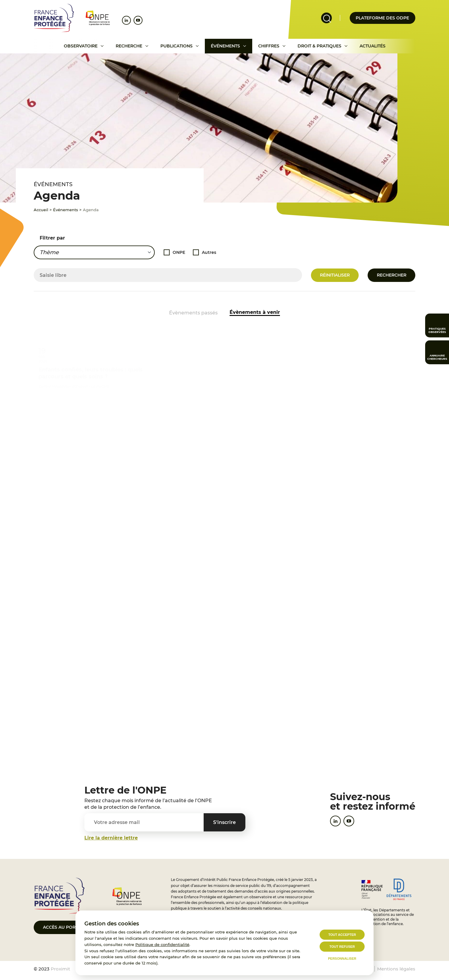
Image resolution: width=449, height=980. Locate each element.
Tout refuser (342, 947)
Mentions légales (396, 969)
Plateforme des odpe (382, 18)
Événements (225, 46)
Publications (176, 46)
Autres (209, 252)
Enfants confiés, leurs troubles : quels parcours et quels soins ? (91, 367)
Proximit (60, 969)
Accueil (41, 210)
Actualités (373, 46)
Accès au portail (64, 927)
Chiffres (269, 46)
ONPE (179, 252)
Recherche (129, 46)
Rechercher (392, 275)
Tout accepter (342, 935)
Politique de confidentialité (162, 944)
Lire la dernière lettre (111, 838)
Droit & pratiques (319, 46)
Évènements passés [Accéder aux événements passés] (193, 313)
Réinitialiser (335, 275)
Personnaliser (342, 959)
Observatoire (81, 46)
